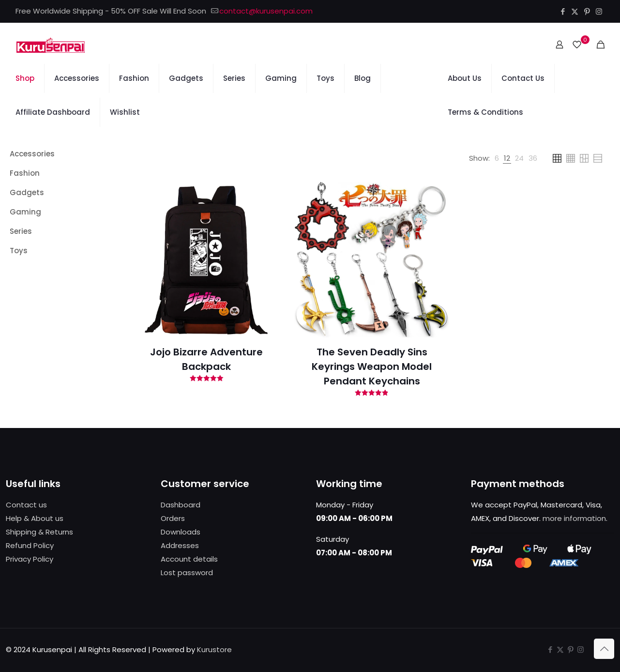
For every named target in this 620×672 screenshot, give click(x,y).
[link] (497, 158)
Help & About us (35, 518)
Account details (189, 559)
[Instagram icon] (599, 11)
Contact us (26, 505)
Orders (173, 518)
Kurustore (214, 649)
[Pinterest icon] (587, 11)
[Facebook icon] (563, 11)
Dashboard (181, 505)
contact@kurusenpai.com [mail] (266, 11)
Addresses (180, 545)
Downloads (181, 532)
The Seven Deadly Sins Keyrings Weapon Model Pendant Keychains (372, 367)
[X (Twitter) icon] (575, 11)
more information (574, 518)
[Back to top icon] (604, 649)
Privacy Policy (30, 559)
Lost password (187, 573)
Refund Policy (30, 545)
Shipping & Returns (39, 532)
